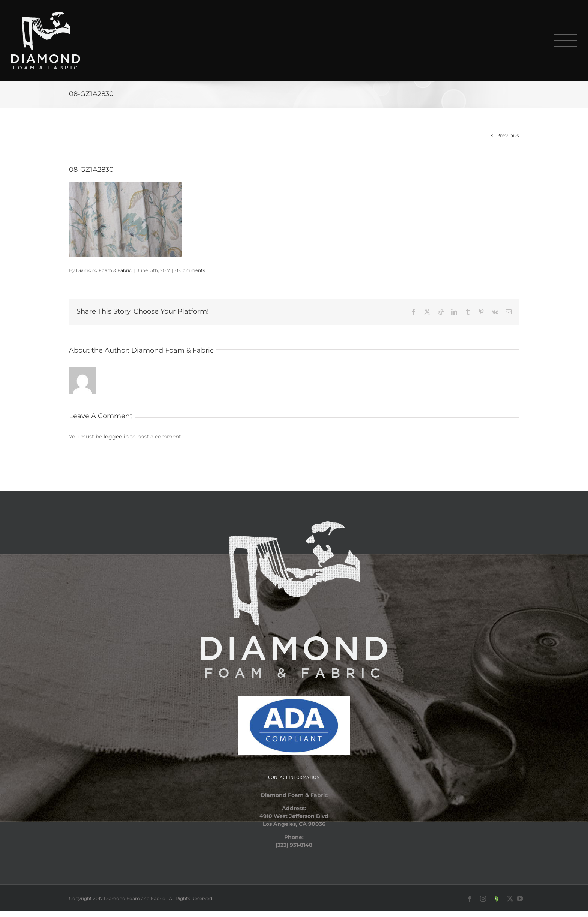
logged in (116, 437)
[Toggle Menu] (566, 41)
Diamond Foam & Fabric (104, 270)
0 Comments (190, 270)
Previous (508, 135)
